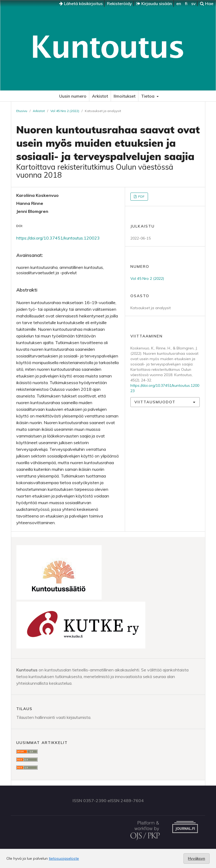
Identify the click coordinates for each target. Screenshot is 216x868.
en (179, 3)
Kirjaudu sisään (154, 3)
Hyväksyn (197, 858)
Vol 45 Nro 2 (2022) (65, 111)
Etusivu (22, 111)
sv (193, 3)
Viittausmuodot (155, 402)
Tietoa (148, 96)
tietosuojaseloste (64, 858)
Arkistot (100, 96)
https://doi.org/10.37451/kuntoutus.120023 (58, 238)
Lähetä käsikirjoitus (81, 3)
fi (186, 3)
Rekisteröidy (119, 3)
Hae (207, 3)
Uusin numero (73, 96)
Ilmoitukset (125, 96)
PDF (141, 196)
